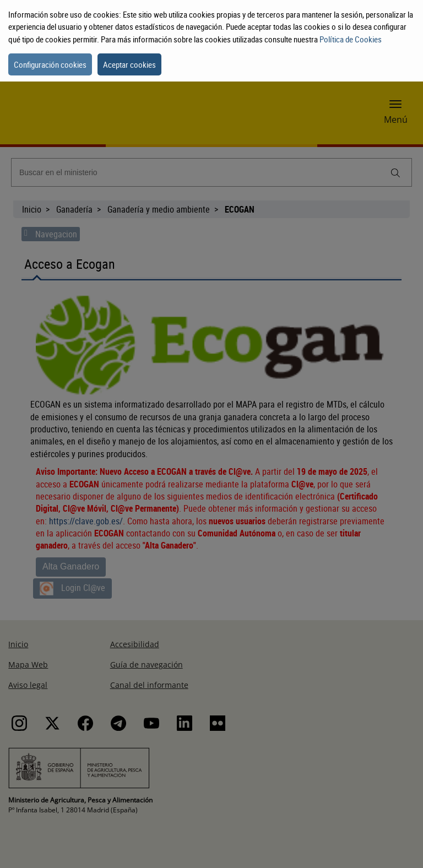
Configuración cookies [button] (50, 64)
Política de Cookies (351, 39)
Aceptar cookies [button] (129, 64)
